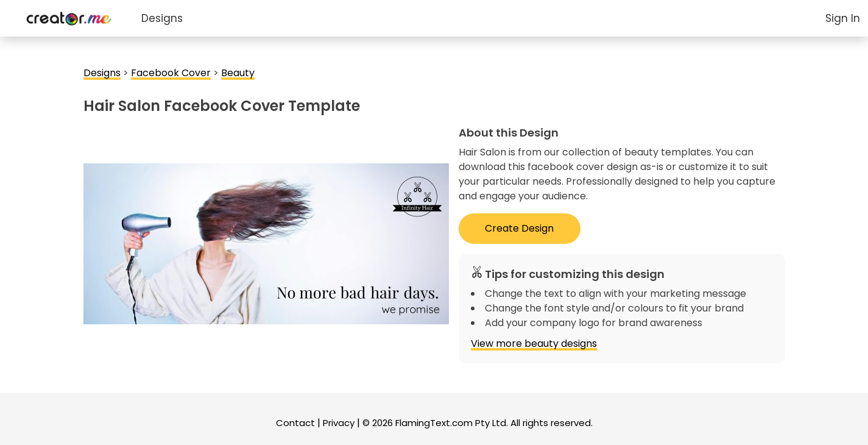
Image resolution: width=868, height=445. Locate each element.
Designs (162, 18)
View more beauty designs (534, 344)
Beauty (238, 73)
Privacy (339, 423)
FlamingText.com (434, 423)
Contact (295, 423)
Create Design (519, 228)
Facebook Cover (171, 73)
